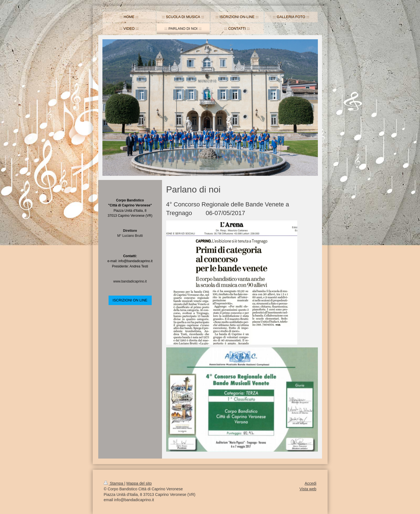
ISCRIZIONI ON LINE (130, 300)
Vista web (308, 489)
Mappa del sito (139, 483)
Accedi (310, 483)
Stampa (114, 483)
